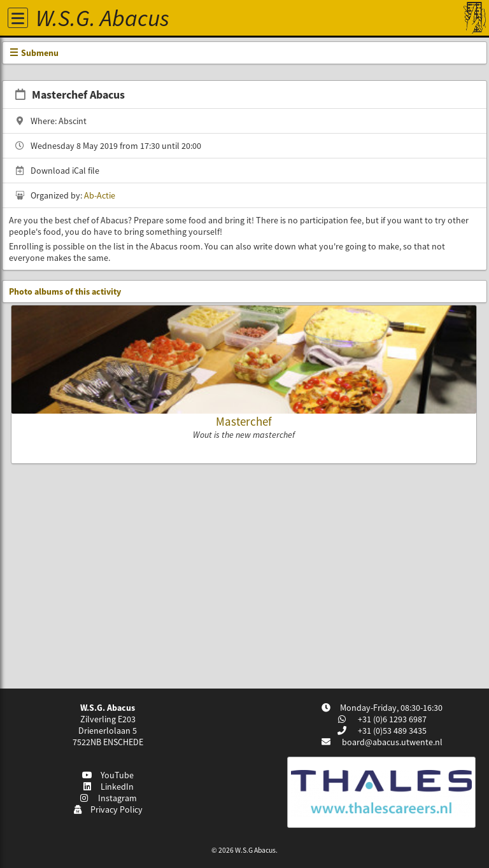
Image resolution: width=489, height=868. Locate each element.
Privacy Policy (108, 809)
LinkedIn (108, 787)
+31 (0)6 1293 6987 (391, 719)
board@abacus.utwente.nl (392, 742)
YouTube (108, 775)
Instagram (108, 798)
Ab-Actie (100, 195)
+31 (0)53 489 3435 (391, 731)
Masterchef (244, 421)
